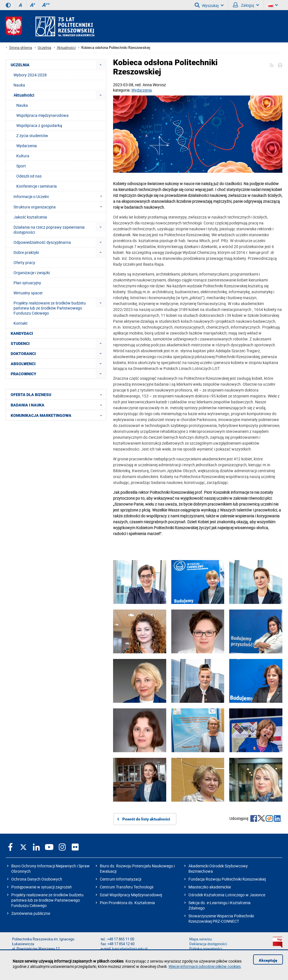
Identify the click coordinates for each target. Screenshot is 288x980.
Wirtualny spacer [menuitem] (28, 293)
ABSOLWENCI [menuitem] (23, 364)
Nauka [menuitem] (19, 85)
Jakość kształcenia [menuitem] (30, 217)
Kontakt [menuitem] (21, 323)
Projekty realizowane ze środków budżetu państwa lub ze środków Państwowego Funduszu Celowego (47, 900)
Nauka (22, 105)
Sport (21, 166)
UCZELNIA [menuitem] (20, 65)
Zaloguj (246, 5)
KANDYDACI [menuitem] (22, 333)
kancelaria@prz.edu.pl (130, 949)
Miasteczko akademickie (210, 887)
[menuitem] (101, 65)
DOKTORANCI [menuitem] (23, 354)
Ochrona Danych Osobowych (37, 879)
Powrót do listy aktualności (146, 819)
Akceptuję (268, 960)
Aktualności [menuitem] (24, 95)
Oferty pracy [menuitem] (24, 262)
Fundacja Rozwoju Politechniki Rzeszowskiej (227, 879)
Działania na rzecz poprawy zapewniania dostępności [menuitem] (49, 230)
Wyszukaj (209, 5)
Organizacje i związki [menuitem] (32, 273)
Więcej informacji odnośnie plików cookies (205, 966)
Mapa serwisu (201, 939)
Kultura (23, 156)
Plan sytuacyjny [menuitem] (27, 283)
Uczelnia (44, 48)
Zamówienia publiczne (31, 913)
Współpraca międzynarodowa (42, 115)
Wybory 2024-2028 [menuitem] (30, 75)
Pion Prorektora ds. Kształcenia (127, 903)
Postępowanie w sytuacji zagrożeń (41, 887)
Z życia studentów (32, 136)
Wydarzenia (142, 90)
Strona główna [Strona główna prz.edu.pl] (21, 48)
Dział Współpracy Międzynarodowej (131, 895)
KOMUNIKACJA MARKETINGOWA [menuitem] (58, 415)
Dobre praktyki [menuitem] (26, 252)
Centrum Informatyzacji (121, 879)
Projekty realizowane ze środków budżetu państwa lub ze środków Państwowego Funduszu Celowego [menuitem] (50, 308)
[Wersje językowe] (273, 5)
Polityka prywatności (206, 949)
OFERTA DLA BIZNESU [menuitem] (58, 394)
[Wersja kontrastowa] (8, 5)
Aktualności (66, 48)
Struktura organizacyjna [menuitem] (59, 207)
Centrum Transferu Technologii (127, 887)
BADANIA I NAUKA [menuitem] (58, 405)
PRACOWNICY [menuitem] (23, 374)
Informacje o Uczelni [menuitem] (59, 196)
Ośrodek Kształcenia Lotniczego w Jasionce (227, 895)
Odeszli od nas (29, 176)
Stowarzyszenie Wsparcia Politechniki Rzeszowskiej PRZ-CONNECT (221, 918)
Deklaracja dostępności (208, 944)
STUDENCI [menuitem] (20, 344)
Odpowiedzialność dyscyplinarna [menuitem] (42, 242)
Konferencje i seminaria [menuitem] (37, 186)
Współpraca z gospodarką (39, 125)
